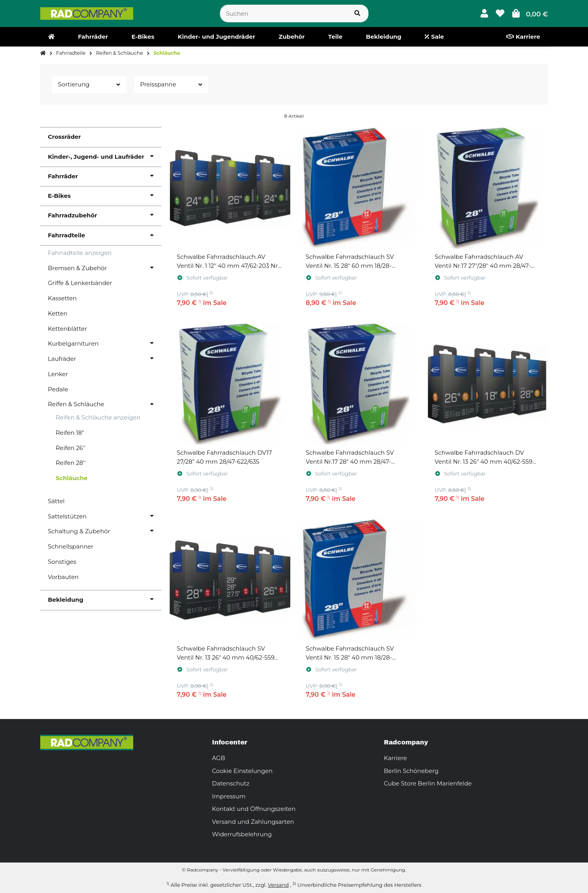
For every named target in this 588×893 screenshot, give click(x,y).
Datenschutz (231, 783)
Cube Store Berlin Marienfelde (428, 783)
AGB (219, 758)
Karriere (396, 758)
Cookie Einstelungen (242, 771)
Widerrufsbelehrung (242, 834)
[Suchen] (283, 13)
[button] (484, 13)
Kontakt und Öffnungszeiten (254, 809)
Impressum (229, 796)
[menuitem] (51, 37)
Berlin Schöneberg (411, 771)
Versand (278, 885)
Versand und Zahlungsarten (253, 822)
